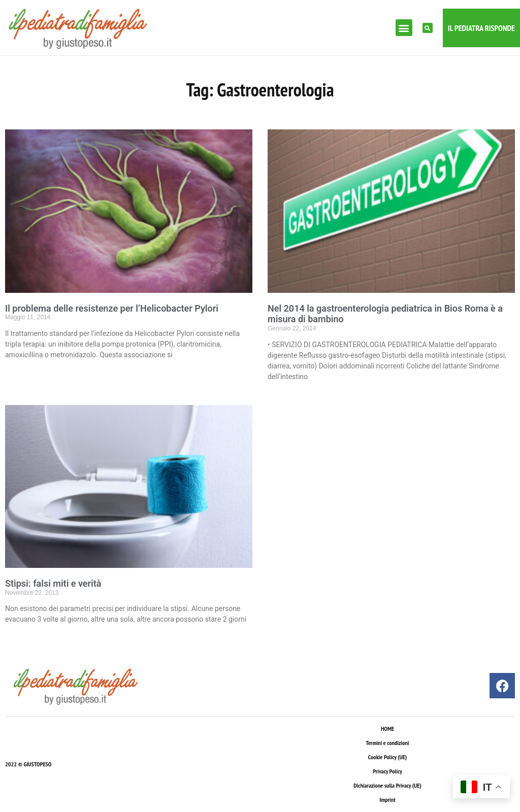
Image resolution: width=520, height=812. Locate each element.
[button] (404, 28)
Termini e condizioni (387, 743)
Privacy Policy (387, 771)
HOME (387, 729)
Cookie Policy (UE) (387, 757)
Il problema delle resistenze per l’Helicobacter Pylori (112, 308)
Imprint (387, 800)
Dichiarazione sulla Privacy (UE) (387, 785)
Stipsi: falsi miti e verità (53, 583)
